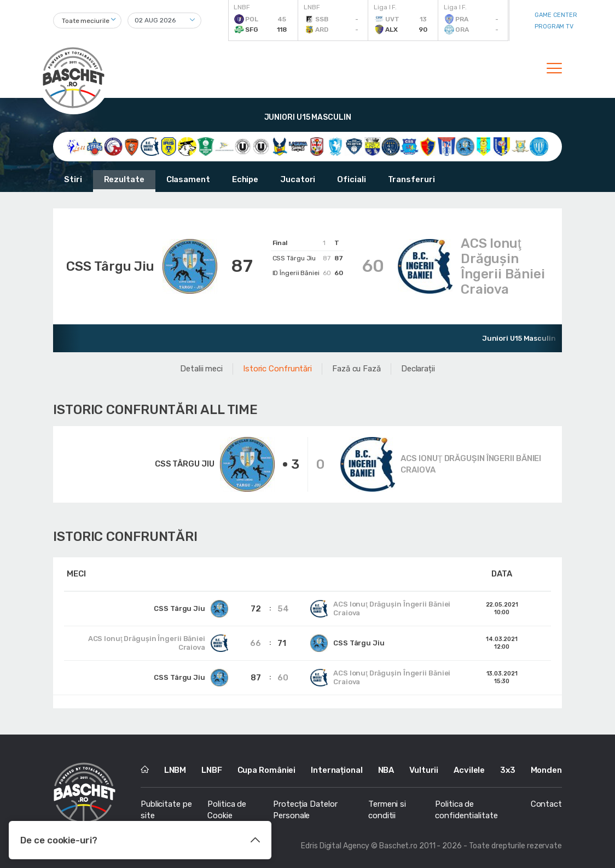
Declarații (418, 369)
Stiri (73, 179)
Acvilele (469, 770)
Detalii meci (201, 369)
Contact (546, 804)
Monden (546, 770)
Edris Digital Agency (335, 846)
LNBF (212, 770)
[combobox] (87, 21)
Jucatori (298, 179)
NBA (386, 770)
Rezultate (124, 179)
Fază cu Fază (356, 369)
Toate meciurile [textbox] (86, 21)
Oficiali (351, 179)
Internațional (337, 770)
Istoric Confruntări (277, 369)
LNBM (175, 770)
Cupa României (267, 770)
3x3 (508, 770)
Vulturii (424, 770)
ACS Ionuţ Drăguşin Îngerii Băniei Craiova (503, 266)
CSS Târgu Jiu (110, 266)
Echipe (245, 179)
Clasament (188, 179)
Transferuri (411, 179)
